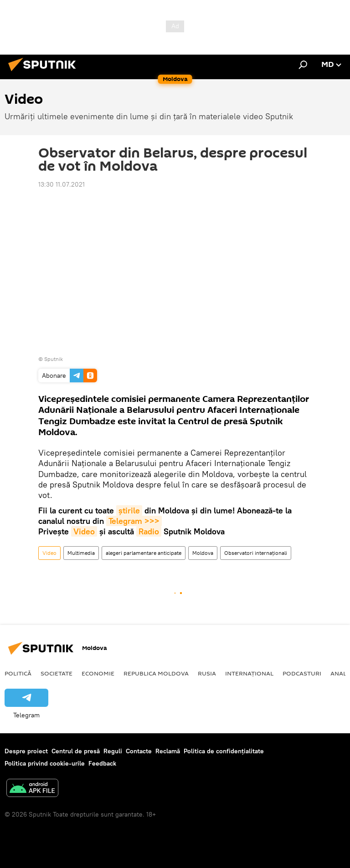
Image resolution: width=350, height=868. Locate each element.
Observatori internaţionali (256, 553)
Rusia (207, 673)
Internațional (249, 673)
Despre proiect (26, 751)
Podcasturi (302, 673)
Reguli (113, 751)
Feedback (102, 763)
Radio (149, 531)
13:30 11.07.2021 (62, 184)
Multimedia (81, 553)
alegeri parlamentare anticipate (144, 553)
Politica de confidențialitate (224, 751)
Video (84, 531)
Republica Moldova (156, 673)
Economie (98, 673)
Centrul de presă (76, 751)
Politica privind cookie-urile (45, 763)
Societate (57, 673)
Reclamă (168, 751)
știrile (129, 510)
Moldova (203, 553)
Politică (18, 673)
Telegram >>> (134, 521)
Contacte (139, 751)
